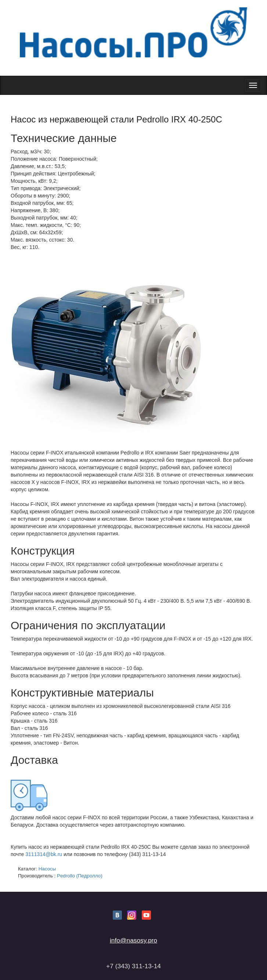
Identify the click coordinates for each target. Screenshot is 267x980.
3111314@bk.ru (44, 854)
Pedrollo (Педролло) (80, 876)
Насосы (47, 869)
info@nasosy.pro (133, 940)
